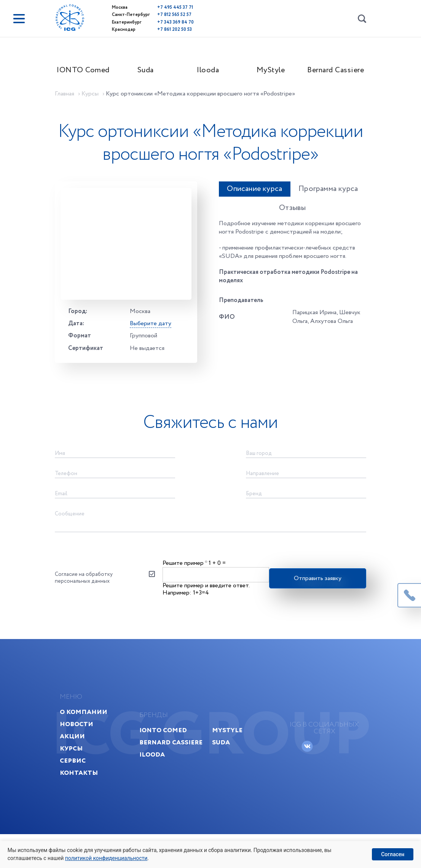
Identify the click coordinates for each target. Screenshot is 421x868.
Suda (148, 71)
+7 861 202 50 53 (168, 29)
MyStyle (273, 71)
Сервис (76, 792)
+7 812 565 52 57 (167, 15)
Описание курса (242, 214)
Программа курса (322, 214)
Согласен (393, 854)
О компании (87, 744)
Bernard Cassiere (337, 71)
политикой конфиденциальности (107, 858)
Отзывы (283, 233)
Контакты (82, 805)
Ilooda (210, 71)
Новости (80, 756)
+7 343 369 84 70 (169, 22)
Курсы (74, 780)
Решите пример (185, 591)
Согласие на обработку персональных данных (86, 606)
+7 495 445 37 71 (168, 7)
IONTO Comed (86, 71)
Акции (75, 768)
